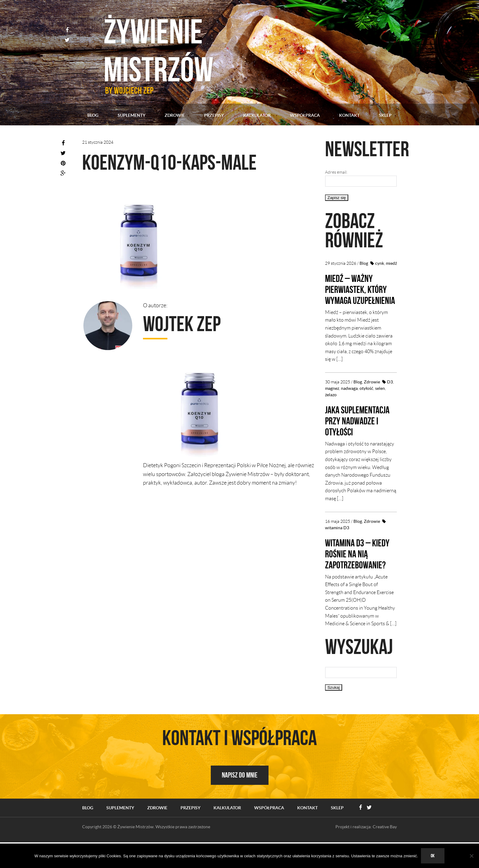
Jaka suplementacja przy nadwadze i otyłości (355, 437)
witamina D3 (337, 550)
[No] (471, 856)
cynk (380, 263)
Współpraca (305, 115)
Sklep (385, 115)
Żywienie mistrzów (176, 46)
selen (380, 399)
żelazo (331, 406)
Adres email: (336, 172)
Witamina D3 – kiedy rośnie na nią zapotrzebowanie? (359, 576)
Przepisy (214, 115)
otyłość (366, 399)
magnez (332, 399)
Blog (93, 115)
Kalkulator (257, 115)
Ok (433, 856)
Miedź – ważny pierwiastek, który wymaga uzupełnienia (360, 295)
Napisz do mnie (240, 797)
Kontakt (349, 115)
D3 (390, 393)
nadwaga (349, 399)
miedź (391, 263)
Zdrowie (175, 115)
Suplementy (132, 115)
